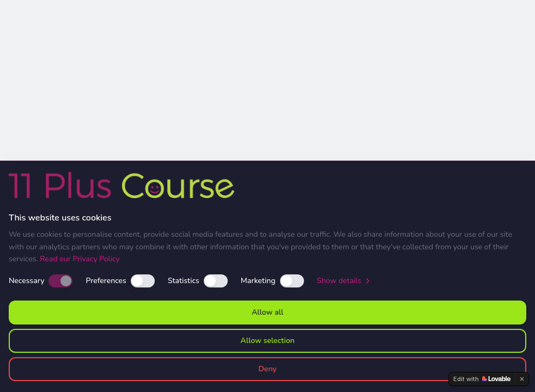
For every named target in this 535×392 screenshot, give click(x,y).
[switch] (60, 281)
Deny (267, 369)
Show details (345, 281)
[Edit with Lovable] (482, 379)
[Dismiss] (522, 379)
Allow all (267, 312)
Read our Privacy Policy (80, 259)
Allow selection (267, 341)
